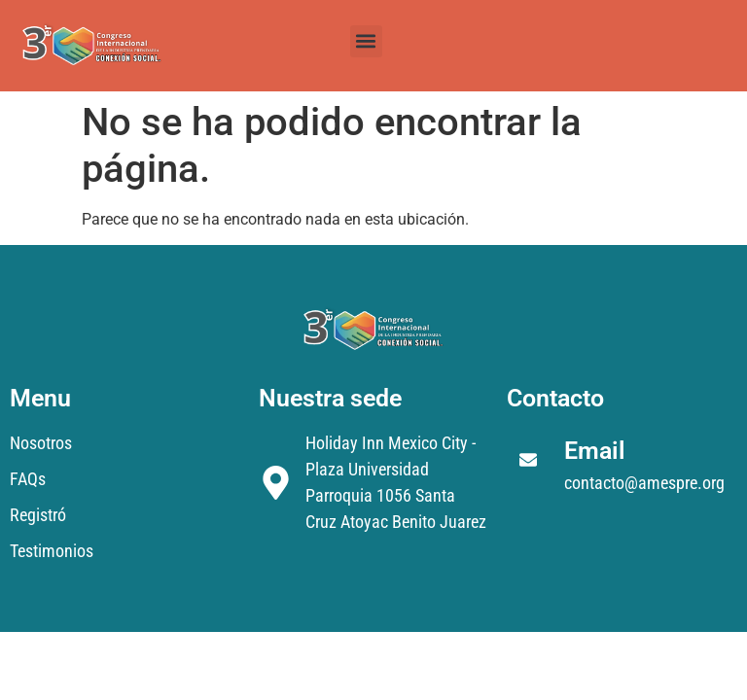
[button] (366, 41)
